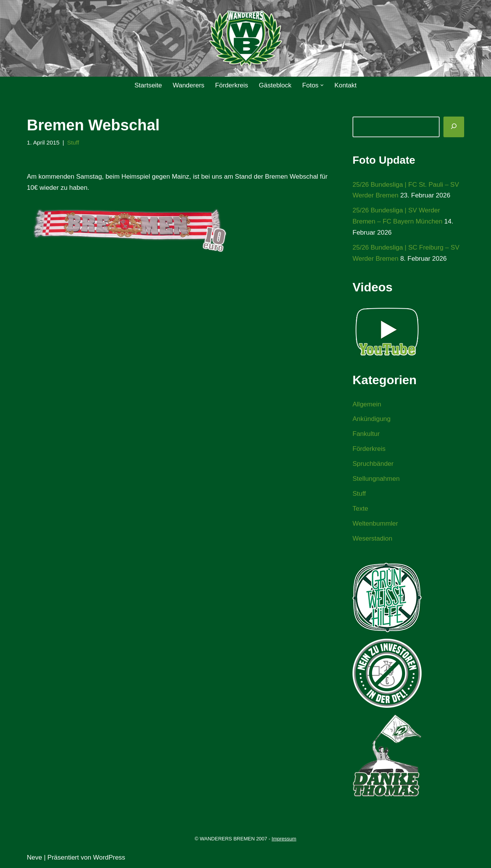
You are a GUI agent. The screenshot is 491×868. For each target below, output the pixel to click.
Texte (360, 509)
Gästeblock (275, 85)
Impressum (284, 839)
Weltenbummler (375, 524)
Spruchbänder (373, 464)
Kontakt (346, 85)
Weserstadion (372, 538)
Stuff (73, 142)
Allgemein (367, 404)
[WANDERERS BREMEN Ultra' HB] (245, 39)
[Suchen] (454, 127)
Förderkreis (232, 85)
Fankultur (366, 434)
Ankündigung (372, 419)
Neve (35, 857)
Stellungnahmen (376, 479)
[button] (322, 85)
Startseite (148, 85)
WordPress (109, 857)
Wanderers (189, 85)
